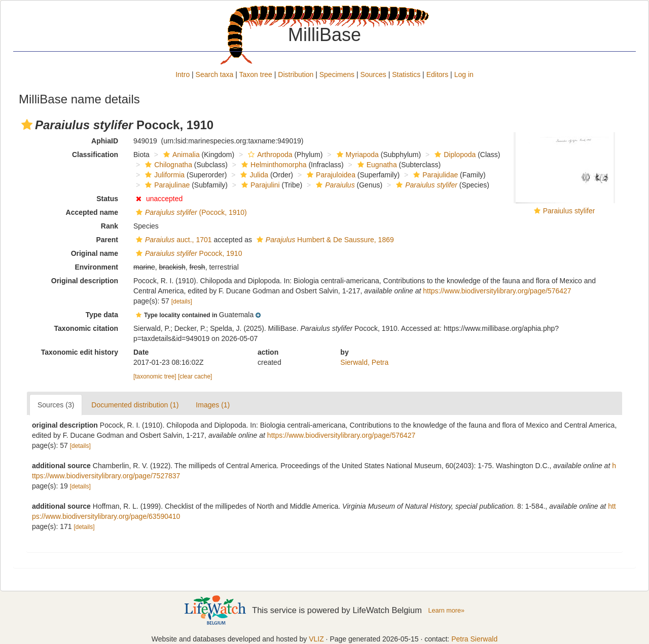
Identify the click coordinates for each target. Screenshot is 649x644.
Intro (183, 74)
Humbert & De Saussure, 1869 (324, 240)
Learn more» (446, 611)
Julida (253, 175)
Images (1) (213, 405)
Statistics (406, 74)
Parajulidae (434, 175)
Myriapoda (356, 155)
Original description (85, 281)
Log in (464, 74)
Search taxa (215, 74)
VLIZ (316, 639)
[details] (182, 301)
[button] (27, 125)
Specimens (337, 74)
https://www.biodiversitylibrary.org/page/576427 (497, 291)
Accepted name (92, 212)
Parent (107, 240)
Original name (95, 253)
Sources (373, 74)
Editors (438, 74)
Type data (102, 315)
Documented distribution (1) (135, 405)
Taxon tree (256, 74)
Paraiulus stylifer (569, 211)
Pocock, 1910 (188, 253)
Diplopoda (454, 155)
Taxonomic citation (86, 328)
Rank (110, 226)
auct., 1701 (173, 240)
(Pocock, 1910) (190, 212)
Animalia (180, 155)
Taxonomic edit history (80, 352)
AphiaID (105, 141)
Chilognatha (167, 165)
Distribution (296, 74)
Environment (96, 267)
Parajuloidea (330, 175)
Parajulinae (166, 185)
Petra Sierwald (474, 639)
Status (107, 199)
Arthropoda (269, 155)
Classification (95, 155)
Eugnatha (376, 165)
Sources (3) (56, 405)
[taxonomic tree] (155, 376)
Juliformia (164, 175)
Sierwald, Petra (364, 362)
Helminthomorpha (273, 165)
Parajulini (259, 185)
